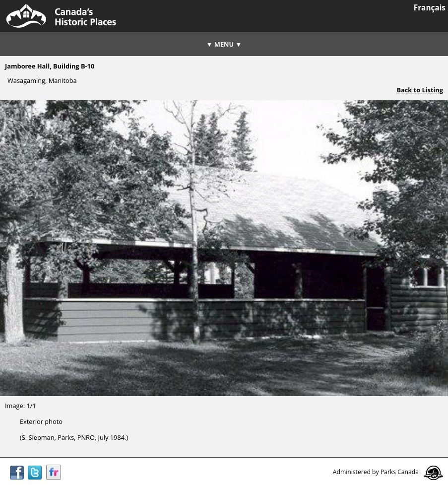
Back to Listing (420, 90)
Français (430, 8)
